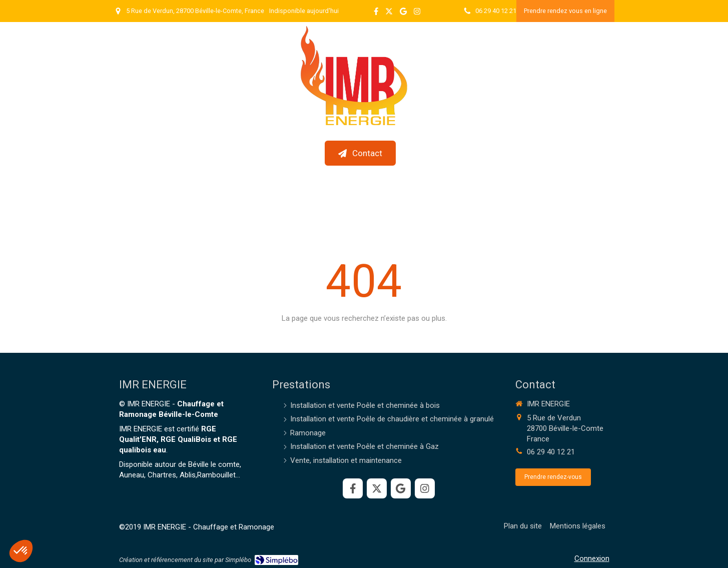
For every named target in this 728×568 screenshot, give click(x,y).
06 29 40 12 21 (551, 452)
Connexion (592, 558)
